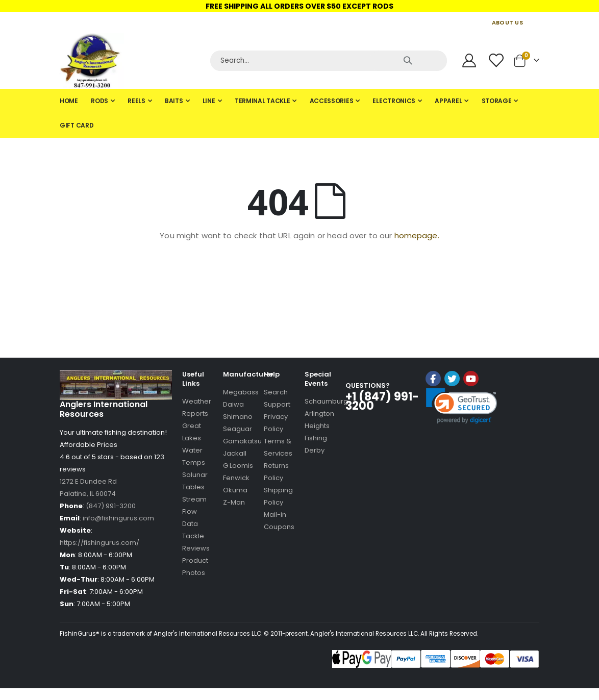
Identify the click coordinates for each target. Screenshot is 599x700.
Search (276, 392)
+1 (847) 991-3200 (382, 401)
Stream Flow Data (194, 511)
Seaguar (238, 429)
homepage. (417, 235)
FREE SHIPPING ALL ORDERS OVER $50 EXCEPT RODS (299, 6)
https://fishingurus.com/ (99, 543)
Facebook (433, 379)
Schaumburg (326, 401)
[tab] (299, 113)
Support (277, 404)
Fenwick (236, 478)
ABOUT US (507, 22)
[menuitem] (69, 101)
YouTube (471, 379)
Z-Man (234, 502)
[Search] (329, 61)
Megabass (241, 392)
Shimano (238, 417)
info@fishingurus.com (118, 518)
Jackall (235, 453)
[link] (461, 406)
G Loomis (238, 466)
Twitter (452, 379)
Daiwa (233, 404)
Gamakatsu (242, 441)
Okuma (235, 490)
